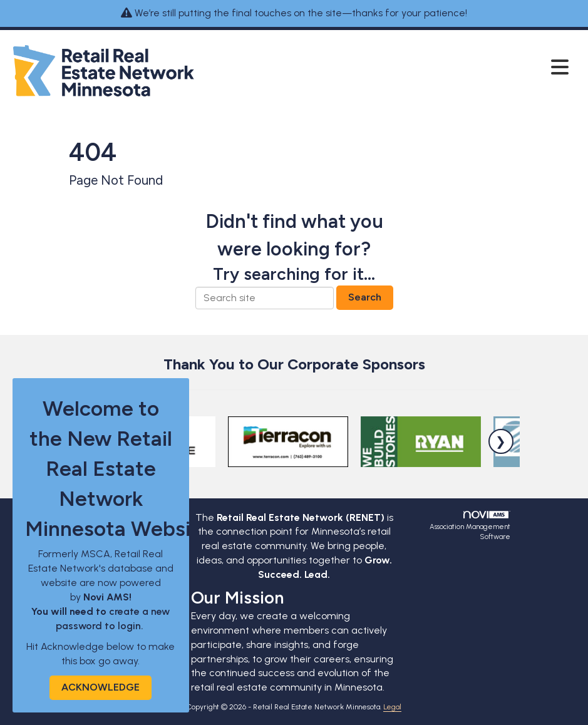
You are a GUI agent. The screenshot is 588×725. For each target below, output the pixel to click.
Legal (392, 707)
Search (365, 297)
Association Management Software (470, 526)
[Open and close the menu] (386, 68)
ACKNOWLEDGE (101, 687)
